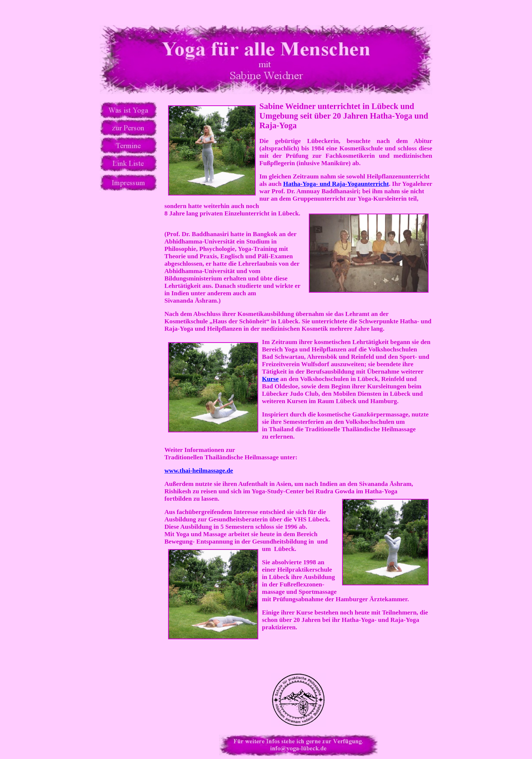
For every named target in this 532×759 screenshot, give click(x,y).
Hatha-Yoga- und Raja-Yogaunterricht (336, 184)
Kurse (270, 379)
